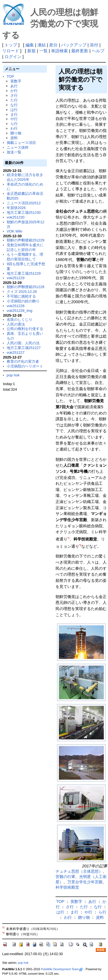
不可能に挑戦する (21, 296)
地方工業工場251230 (24, 213)
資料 (14, 138)
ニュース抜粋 (18, 147)
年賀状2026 (16, 208)
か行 (14, 91)
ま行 (14, 114)
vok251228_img (20, 311)
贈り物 (16, 133)
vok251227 (16, 353)
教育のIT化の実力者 (23, 361)
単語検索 (59, 51)
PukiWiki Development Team (62, 969)
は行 (14, 110)
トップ (11, 45)
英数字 (16, 81)
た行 (14, 100)
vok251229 (16, 278)
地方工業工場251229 (24, 273)
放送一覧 (14, 152)
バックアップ (74, 45)
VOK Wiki (15, 231)
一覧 (43, 51)
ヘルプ (98, 51)
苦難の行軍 (65, 877)
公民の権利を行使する (25, 329)
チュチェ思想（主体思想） (79, 871)
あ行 (14, 86)
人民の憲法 (16, 324)
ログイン (13, 57)
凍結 (42, 45)
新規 (31, 51)
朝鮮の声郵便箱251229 (26, 240)
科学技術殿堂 (67, 887)
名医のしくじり (19, 320)
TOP (10, 76)
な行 (14, 105)
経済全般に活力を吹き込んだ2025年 (25, 177)
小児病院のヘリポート (25, 366)
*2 (80, 545)
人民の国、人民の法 (23, 343)
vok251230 (16, 217)
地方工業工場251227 (24, 348)
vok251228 (16, 306)
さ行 (14, 95)
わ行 (14, 128)
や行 (14, 119)
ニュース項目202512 (24, 203)
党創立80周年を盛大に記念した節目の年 (25, 247)
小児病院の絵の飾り (23, 301)
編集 (30, 45)
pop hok (13, 375)
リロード (11, 51)
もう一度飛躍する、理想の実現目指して (25, 257)
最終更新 (80, 51)
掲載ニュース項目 (21, 143)
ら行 (14, 124)
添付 (94, 45)
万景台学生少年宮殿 (85, 882)
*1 (68, 538)
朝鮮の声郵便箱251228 (26, 287)
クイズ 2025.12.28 (22, 292)
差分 (53, 45)
